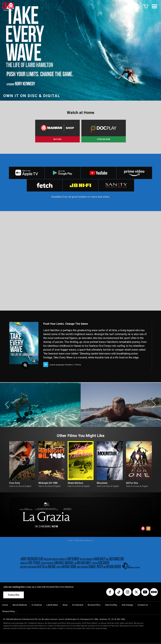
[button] (7, 406)
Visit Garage (127, 606)
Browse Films (94, 606)
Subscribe (14, 596)
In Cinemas (37, 606)
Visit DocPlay (111, 606)
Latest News (52, 606)
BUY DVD (57, 139)
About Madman (20, 606)
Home (5, 606)
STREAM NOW (104, 139)
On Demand (78, 606)
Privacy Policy (9, 613)
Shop (65, 606)
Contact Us (143, 606)
